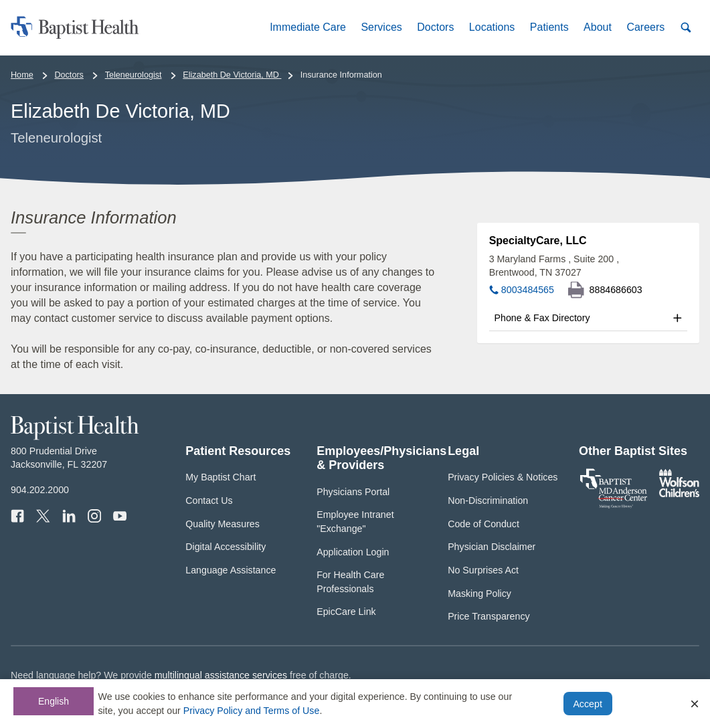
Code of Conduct (483, 524)
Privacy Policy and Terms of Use (252, 711)
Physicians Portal (353, 492)
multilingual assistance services (221, 675)
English (54, 701)
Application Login (353, 552)
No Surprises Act (483, 570)
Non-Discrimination (488, 500)
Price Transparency (489, 616)
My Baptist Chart (220, 477)
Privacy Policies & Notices (503, 477)
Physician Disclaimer (492, 547)
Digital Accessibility (226, 547)
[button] (308, 27)
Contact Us (209, 500)
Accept (587, 704)
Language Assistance (231, 570)
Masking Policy (479, 594)
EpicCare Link (346, 612)
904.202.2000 (40, 490)
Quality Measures (223, 524)
